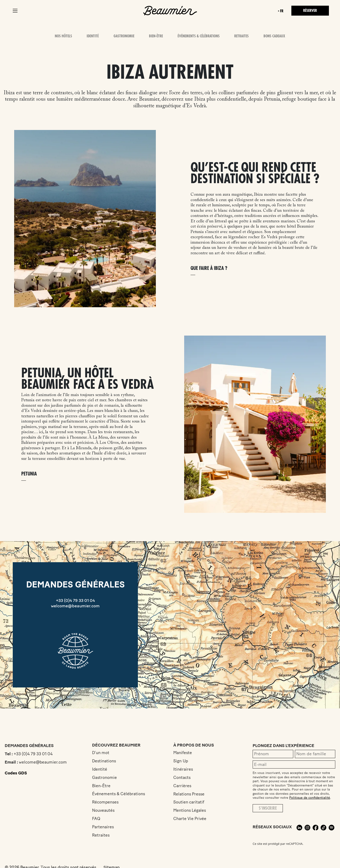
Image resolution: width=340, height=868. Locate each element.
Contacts (183, 777)
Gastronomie (124, 36)
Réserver (310, 11)
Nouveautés (103, 811)
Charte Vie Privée (191, 819)
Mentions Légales (191, 811)
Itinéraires (184, 769)
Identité (93, 36)
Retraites (242, 36)
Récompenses (106, 802)
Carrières (184, 786)
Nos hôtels (63, 36)
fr (281, 11)
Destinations (104, 761)
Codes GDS (16, 773)
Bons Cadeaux (274, 36)
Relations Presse (191, 794)
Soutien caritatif (190, 802)
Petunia (29, 474)
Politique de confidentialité (310, 798)
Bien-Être (156, 36)
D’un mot (101, 753)
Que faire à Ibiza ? (209, 268)
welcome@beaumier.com (75, 606)
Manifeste (184, 753)
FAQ (96, 819)
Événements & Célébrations (199, 36)
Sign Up (182, 761)
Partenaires (103, 827)
